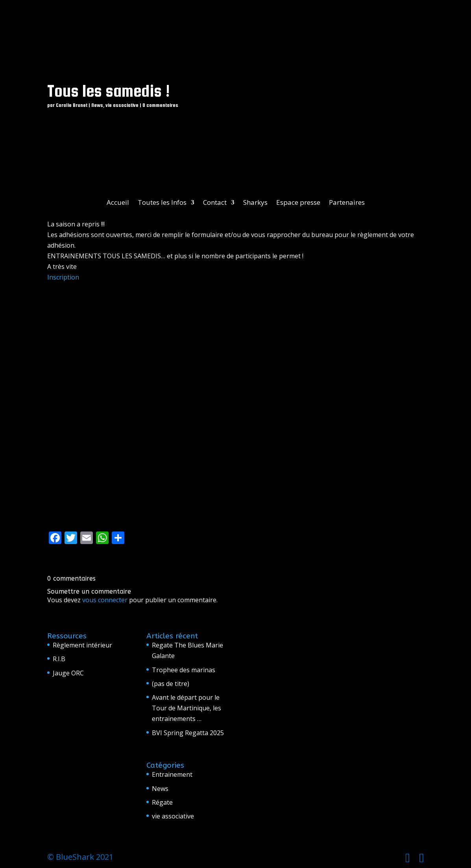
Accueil (118, 203)
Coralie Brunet (72, 105)
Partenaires (347, 203)
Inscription (63, 277)
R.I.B (59, 659)
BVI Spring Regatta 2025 (188, 733)
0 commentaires (160, 105)
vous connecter (105, 600)
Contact (215, 203)
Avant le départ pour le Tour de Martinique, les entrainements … (187, 708)
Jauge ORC (68, 673)
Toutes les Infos (162, 203)
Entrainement (172, 774)
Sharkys (255, 203)
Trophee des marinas (184, 670)
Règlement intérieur (82, 645)
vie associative (122, 105)
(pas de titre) (171, 684)
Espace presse (298, 203)
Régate (162, 802)
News (97, 105)
